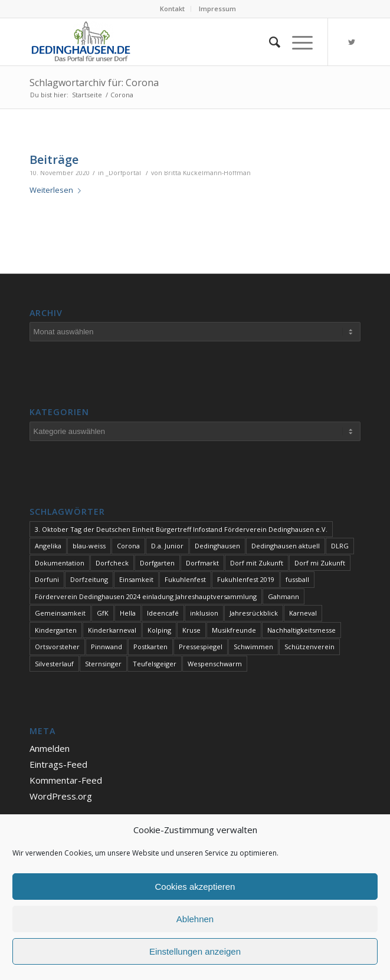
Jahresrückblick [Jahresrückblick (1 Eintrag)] (254, 613)
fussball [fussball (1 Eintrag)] (297, 579)
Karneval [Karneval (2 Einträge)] (303, 613)
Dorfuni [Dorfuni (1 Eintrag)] (47, 579)
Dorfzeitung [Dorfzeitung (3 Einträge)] (89, 579)
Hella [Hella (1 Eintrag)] (128, 613)
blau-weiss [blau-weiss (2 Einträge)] (89, 546)
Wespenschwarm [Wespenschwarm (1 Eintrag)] (215, 664)
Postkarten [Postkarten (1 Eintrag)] (150, 647)
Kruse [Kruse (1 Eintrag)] (191, 630)
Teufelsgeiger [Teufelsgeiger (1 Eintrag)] (155, 664)
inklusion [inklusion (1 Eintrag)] (204, 613)
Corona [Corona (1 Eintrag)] (128, 546)
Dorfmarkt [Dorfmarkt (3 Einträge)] (202, 563)
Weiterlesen (58, 190)
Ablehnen (195, 919)
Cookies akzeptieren (195, 887)
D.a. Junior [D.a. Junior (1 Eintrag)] (167, 546)
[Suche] (269, 42)
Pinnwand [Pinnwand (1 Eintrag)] (106, 647)
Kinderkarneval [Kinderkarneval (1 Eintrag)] (112, 630)
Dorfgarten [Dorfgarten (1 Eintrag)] (157, 563)
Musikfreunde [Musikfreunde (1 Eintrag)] (234, 630)
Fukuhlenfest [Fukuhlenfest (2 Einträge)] (185, 579)
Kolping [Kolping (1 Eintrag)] (159, 630)
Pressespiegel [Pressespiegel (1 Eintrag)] (201, 647)
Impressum (217, 9)
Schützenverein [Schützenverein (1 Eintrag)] (309, 647)
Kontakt (172, 9)
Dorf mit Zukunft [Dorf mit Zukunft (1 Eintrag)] (257, 563)
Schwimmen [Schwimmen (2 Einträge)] (253, 647)
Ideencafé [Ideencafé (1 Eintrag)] (163, 613)
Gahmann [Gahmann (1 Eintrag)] (284, 596)
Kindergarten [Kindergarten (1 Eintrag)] (56, 630)
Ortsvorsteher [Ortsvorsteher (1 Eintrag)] (57, 647)
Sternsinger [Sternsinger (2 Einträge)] (103, 664)
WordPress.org (61, 796)
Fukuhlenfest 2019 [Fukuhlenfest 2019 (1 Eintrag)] (246, 579)
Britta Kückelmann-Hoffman (207, 173)
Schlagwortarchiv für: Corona (94, 83)
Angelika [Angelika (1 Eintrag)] (48, 546)
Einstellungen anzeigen (195, 951)
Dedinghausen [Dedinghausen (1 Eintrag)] (217, 546)
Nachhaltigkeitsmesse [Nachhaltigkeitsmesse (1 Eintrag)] (301, 630)
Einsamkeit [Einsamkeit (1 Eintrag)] (136, 579)
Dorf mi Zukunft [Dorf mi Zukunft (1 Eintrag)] (320, 563)
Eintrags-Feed (58, 764)
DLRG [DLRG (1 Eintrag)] (340, 546)
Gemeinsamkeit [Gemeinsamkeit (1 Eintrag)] (60, 613)
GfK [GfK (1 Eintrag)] (103, 613)
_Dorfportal (123, 173)
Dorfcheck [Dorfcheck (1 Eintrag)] (112, 563)
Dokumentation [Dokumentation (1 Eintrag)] (60, 563)
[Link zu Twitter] (352, 42)
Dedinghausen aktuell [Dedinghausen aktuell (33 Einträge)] (286, 546)
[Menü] (296, 42)
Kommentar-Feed (66, 780)
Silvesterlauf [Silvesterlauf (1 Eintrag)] (54, 664)
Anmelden (50, 748)
